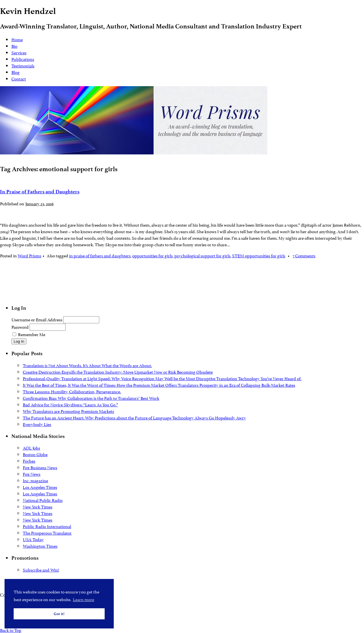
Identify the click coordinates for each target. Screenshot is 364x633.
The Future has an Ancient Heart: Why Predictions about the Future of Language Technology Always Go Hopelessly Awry (134, 417)
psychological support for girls (202, 255)
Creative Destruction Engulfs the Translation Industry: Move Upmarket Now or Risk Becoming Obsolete (118, 372)
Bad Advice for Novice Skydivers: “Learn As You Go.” (70, 404)
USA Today (33, 539)
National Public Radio (43, 500)
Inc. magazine (35, 480)
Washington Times (40, 546)
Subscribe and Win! (41, 569)
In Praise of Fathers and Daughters (40, 192)
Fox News (32, 474)
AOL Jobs (31, 447)
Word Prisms (29, 255)
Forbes (29, 461)
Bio (14, 46)
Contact (19, 78)
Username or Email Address (37, 319)
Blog (15, 72)
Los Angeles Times (40, 487)
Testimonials (23, 65)
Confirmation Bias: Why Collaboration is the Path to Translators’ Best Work (91, 398)
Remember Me (32, 334)
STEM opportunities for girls (259, 255)
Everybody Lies (37, 424)
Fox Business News (40, 467)
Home (17, 39)
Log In (19, 341)
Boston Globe (35, 454)
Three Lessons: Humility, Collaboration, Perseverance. (72, 391)
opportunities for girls (152, 255)
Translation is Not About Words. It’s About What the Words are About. (87, 365)
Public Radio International (47, 526)
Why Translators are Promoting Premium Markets (68, 411)
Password (20, 327)
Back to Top (11, 630)
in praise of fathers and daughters (100, 255)
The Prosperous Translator (47, 532)
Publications (23, 59)
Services (19, 52)
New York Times (38, 506)
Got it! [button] (59, 614)
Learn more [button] (83, 599)
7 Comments (304, 255)
